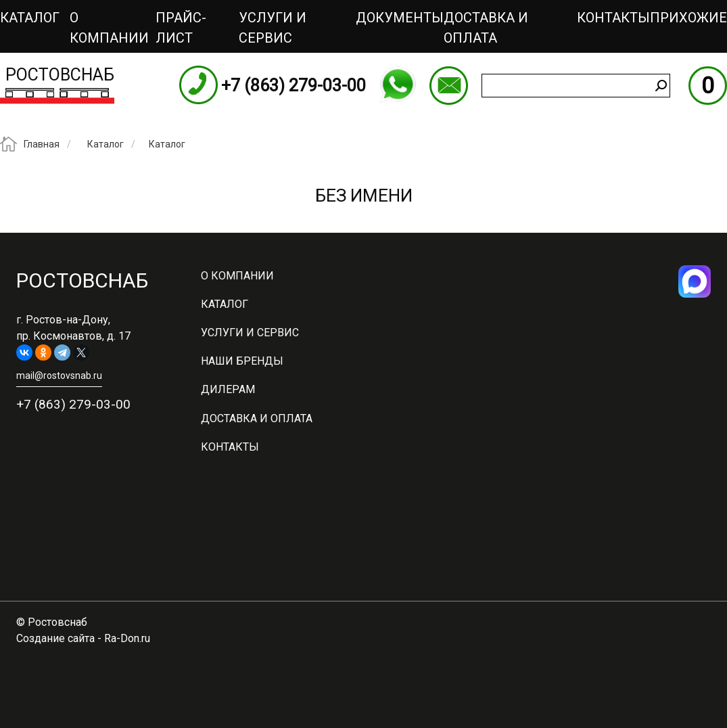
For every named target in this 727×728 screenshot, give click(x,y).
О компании (109, 28)
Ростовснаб (60, 75)
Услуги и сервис (273, 28)
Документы (400, 18)
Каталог (30, 18)
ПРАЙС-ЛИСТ (181, 28)
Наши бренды (242, 361)
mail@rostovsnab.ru (449, 86)
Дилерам (228, 389)
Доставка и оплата (486, 28)
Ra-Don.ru (127, 638)
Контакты (613, 18)
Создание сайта (55, 638)
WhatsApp (398, 85)
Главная (42, 144)
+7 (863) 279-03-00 (294, 86)
